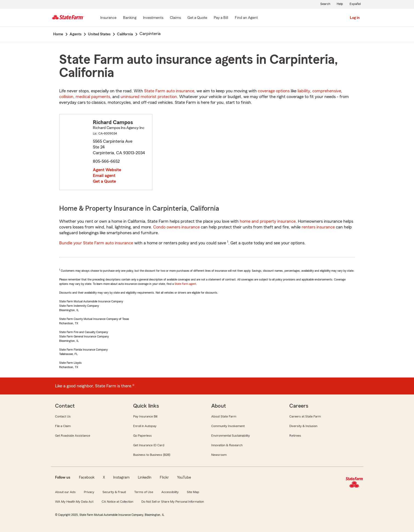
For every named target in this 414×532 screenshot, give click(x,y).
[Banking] (130, 18)
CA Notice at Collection (117, 502)
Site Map (193, 492)
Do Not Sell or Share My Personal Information (173, 502)
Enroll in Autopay (145, 426)
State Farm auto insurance (169, 91)
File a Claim (63, 426)
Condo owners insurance (176, 227)
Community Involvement (228, 426)
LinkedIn (145, 477)
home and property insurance (268, 221)
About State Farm (224, 416)
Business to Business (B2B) (152, 455)
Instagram (121, 477)
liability (304, 91)
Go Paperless (142, 436)
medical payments (93, 97)
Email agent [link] (104, 176)
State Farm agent (185, 284)
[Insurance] (108, 18)
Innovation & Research (227, 445)
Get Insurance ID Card (149, 445)
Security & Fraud (114, 492)
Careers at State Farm (305, 416)
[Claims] (175, 18)
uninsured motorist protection (149, 97)
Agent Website (107, 170)
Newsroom (219, 455)
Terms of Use (144, 492)
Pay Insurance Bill (145, 416)
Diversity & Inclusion (303, 426)
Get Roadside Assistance (73, 436)
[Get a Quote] (197, 18)
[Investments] (153, 18)
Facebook (87, 477)
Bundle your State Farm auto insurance (96, 243)
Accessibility (170, 492)
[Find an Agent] (246, 18)
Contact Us (63, 416)
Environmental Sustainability (231, 436)
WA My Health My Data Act (74, 502)
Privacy (89, 492)
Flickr (164, 477)
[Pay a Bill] (221, 18)
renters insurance (318, 227)
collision (66, 97)
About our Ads (65, 492)
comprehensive (327, 91)
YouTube (184, 477)
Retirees (295, 436)
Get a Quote (104, 181)
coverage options (274, 91)
